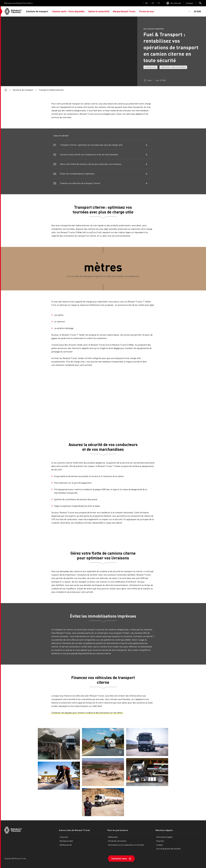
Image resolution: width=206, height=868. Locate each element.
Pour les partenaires (118, 830)
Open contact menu (190, 3)
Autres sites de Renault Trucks (74, 830)
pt (159, 3)
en (146, 3)
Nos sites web (176, 3)
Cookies (160, 845)
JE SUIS (197, 11)
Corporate (64, 837)
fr (153, 3)
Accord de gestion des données (168, 849)
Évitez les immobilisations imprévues (77, 174)
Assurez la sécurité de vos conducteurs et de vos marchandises (89, 154)
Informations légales (164, 837)
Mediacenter (113, 837)
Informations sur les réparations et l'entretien (126, 845)
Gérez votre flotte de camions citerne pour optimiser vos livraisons (91, 164)
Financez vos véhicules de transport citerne (80, 183)
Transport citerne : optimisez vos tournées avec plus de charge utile (91, 145)
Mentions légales (164, 830)
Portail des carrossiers (117, 841)
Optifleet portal (66, 845)
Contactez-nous (119, 858)
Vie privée (160, 841)
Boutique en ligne (66, 841)
